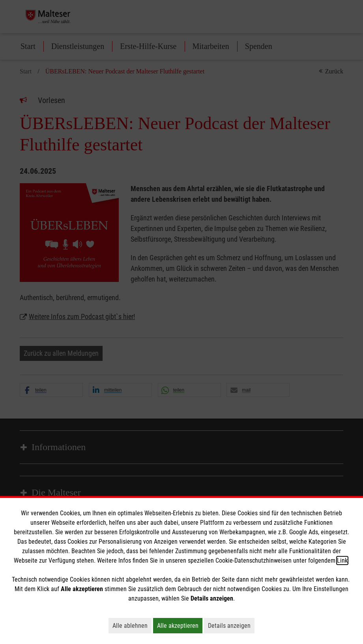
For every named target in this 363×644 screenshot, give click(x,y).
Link (342, 560)
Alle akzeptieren (180, 625)
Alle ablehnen (132, 625)
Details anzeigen (231, 625)
